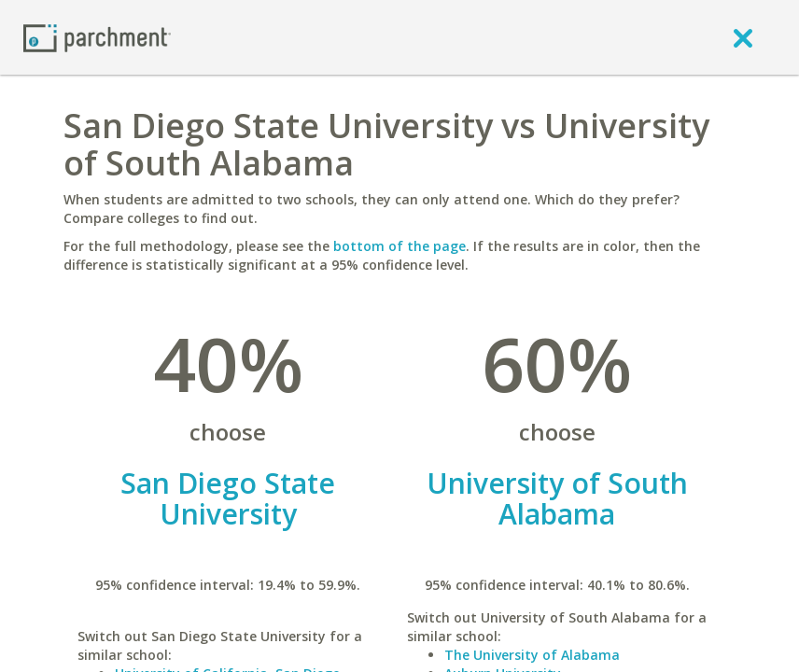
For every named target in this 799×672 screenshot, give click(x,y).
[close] (743, 37)
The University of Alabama (532, 655)
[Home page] (97, 37)
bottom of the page (399, 246)
